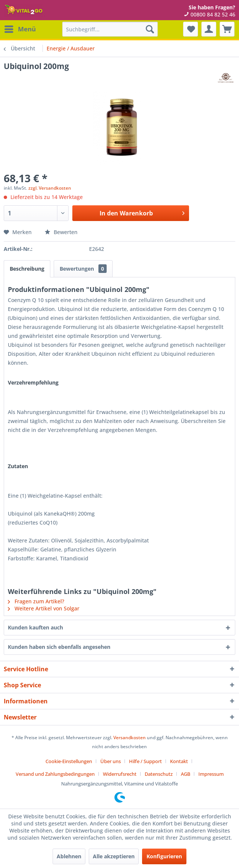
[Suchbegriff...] (110, 29)
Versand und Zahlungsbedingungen (55, 774)
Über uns (111, 761)
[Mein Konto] (209, 29)
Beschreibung (27, 269)
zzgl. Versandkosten (50, 188)
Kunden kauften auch (35, 627)
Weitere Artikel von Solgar (44, 608)
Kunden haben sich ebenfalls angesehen (59, 647)
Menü (20, 28)
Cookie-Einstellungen (69, 761)
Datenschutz (159, 774)
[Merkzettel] (191, 29)
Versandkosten (130, 738)
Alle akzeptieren (114, 856)
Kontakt (179, 761)
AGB (185, 774)
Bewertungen (83, 269)
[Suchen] (150, 29)
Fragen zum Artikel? (36, 601)
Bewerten (61, 232)
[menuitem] (20, 29)
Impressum (211, 774)
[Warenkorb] (227, 29)
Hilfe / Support (145, 761)
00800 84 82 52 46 (210, 14)
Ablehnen (69, 856)
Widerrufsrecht (120, 774)
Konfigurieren (164, 856)
